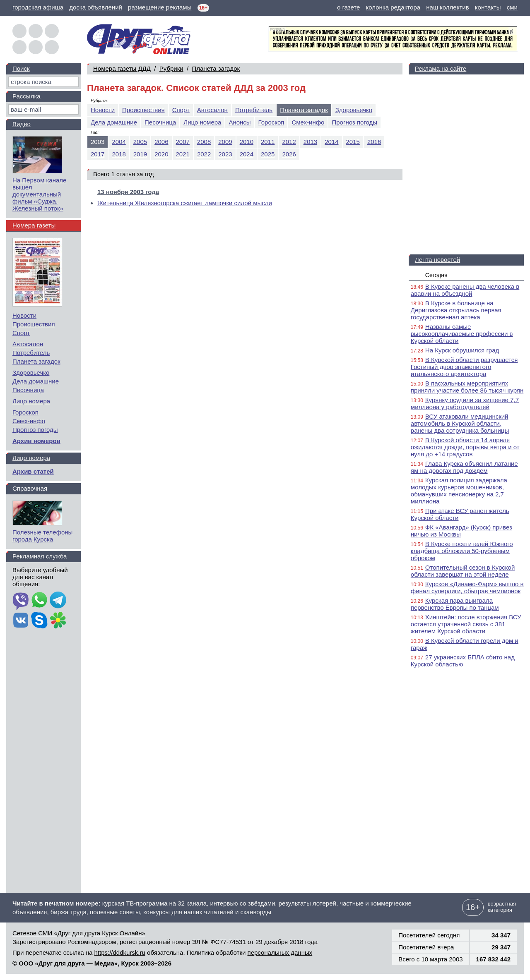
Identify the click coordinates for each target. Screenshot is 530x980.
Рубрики (171, 68)
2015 (353, 142)
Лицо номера (202, 122)
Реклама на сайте (441, 68)
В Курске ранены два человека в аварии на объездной (465, 290)
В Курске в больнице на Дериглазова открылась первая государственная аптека (456, 310)
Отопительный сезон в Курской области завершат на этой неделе (463, 571)
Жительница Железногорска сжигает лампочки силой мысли (185, 203)
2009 (225, 142)
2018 (119, 154)
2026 (289, 154)
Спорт (181, 110)
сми (512, 7)
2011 (268, 142)
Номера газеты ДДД (122, 68)
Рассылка (26, 96)
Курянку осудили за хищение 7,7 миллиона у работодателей (465, 403)
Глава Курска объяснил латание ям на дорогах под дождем (464, 467)
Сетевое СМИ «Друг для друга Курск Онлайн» (79, 933)
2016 (374, 142)
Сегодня (436, 275)
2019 (140, 154)
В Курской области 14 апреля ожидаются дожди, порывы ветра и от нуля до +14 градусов (465, 447)
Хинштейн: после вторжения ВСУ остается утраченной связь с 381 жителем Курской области (466, 624)
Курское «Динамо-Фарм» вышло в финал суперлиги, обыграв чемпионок (467, 587)
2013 (310, 142)
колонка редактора (393, 7)
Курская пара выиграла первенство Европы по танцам (455, 604)
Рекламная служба (40, 556)
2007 (183, 142)
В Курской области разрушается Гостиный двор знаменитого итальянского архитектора (464, 367)
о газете (348, 7)
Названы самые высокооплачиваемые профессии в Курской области (462, 334)
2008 (204, 142)
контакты (488, 7)
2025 (268, 154)
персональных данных (280, 952)
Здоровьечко (354, 110)
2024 (247, 154)
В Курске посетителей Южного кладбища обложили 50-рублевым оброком (462, 551)
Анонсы (240, 122)
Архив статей (33, 471)
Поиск (21, 68)
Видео (22, 124)
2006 (161, 142)
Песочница (160, 122)
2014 (331, 142)
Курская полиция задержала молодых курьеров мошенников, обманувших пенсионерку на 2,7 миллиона (459, 491)
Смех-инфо (308, 122)
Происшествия (143, 110)
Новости (103, 110)
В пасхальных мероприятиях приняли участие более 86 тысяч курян (467, 387)
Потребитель (254, 110)
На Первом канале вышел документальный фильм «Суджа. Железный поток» (39, 194)
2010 (247, 142)
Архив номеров (36, 441)
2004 (119, 142)
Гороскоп (271, 122)
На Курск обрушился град (462, 350)
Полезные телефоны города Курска (42, 536)
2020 (161, 154)
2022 (204, 154)
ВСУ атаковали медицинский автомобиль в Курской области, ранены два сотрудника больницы (460, 423)
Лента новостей (437, 260)
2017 (98, 154)
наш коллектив (447, 7)
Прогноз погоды (354, 122)
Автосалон (212, 110)
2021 (183, 154)
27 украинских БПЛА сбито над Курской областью (463, 661)
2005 (140, 142)
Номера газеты (34, 225)
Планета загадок (216, 68)
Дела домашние (114, 122)
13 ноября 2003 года (128, 192)
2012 (289, 142)
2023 (225, 154)
